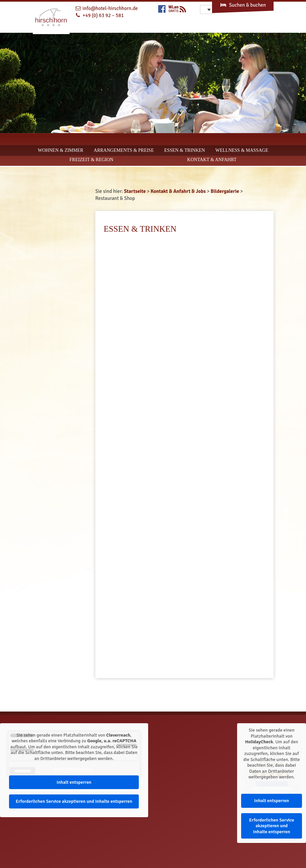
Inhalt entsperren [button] (74, 782)
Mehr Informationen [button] (74, 770)
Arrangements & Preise (124, 150)
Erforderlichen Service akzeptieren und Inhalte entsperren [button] (74, 801)
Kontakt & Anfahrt (212, 160)
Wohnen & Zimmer (61, 150)
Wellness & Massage (242, 150)
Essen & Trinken (185, 150)
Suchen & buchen (243, 5)
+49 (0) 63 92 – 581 (103, 15)
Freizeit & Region (91, 160)
